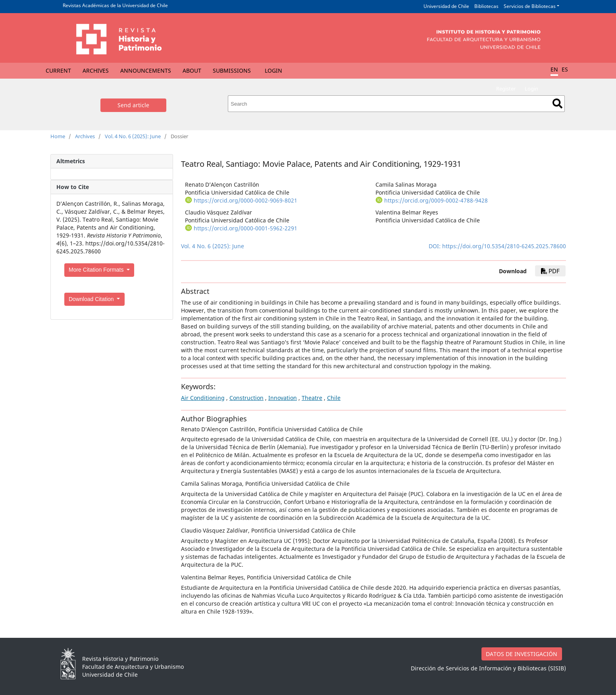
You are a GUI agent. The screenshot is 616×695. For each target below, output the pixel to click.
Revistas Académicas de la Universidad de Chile (115, 5)
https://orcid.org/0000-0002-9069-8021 (245, 200)
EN (554, 69)
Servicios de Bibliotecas (530, 6)
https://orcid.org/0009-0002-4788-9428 (436, 200)
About (192, 70)
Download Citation (92, 299)
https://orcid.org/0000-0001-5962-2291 (245, 228)
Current (58, 70)
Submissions (232, 70)
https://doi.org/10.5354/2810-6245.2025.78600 (504, 246)
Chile (334, 398)
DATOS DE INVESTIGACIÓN (522, 654)
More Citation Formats (97, 270)
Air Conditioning (203, 398)
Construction (246, 398)
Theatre (312, 398)
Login (273, 70)
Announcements (146, 70)
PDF (550, 271)
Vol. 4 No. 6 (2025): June (133, 136)
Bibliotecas (486, 6)
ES (565, 69)
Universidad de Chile (446, 6)
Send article (133, 105)
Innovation (283, 398)
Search (557, 103)
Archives (96, 70)
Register (506, 89)
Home (58, 136)
